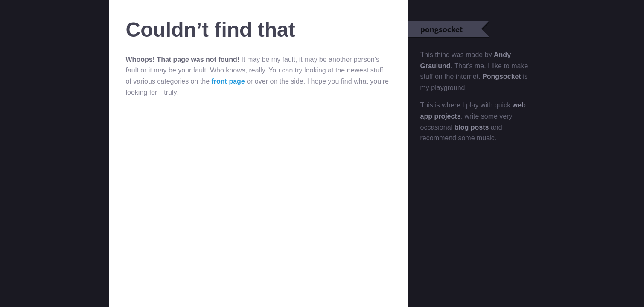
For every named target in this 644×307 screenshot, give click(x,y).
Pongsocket (502, 77)
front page (228, 81)
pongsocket (455, 29)
